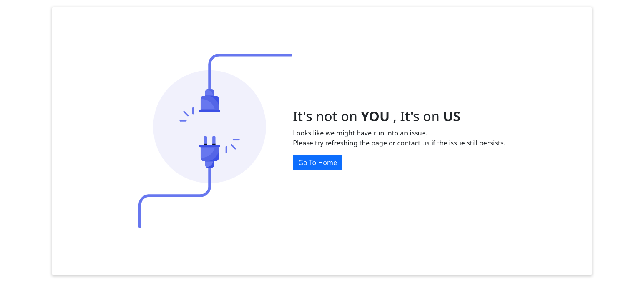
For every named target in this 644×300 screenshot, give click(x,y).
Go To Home (318, 162)
